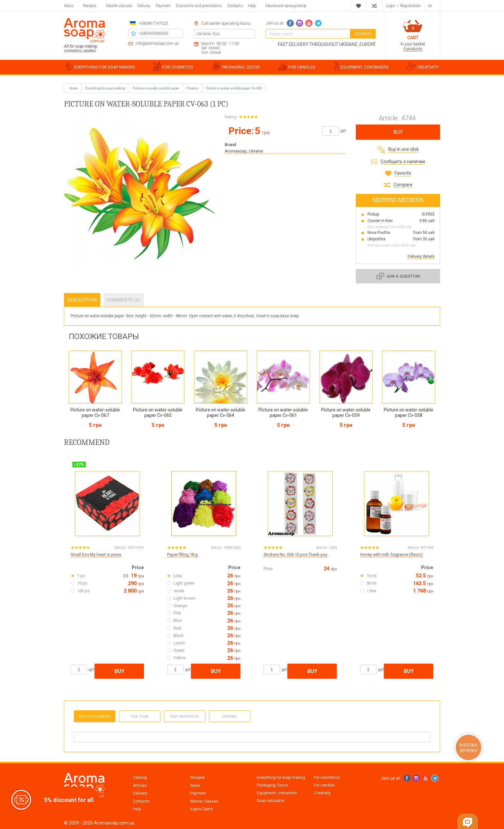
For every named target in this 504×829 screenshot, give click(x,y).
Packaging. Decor (272, 785)
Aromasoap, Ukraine (244, 151)
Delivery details (421, 256)
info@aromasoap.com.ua (157, 44)
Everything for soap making (281, 778)
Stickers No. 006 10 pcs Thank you (295, 554)
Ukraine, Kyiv (208, 34)
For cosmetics (327, 778)
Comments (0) (124, 300)
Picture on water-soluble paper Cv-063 (234, 88)
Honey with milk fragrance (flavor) (391, 554)
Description (82, 300)
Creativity (322, 793)
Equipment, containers (277, 793)
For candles (324, 785)
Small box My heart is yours (96, 554)
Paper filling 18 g (182, 554)
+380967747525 (153, 23)
